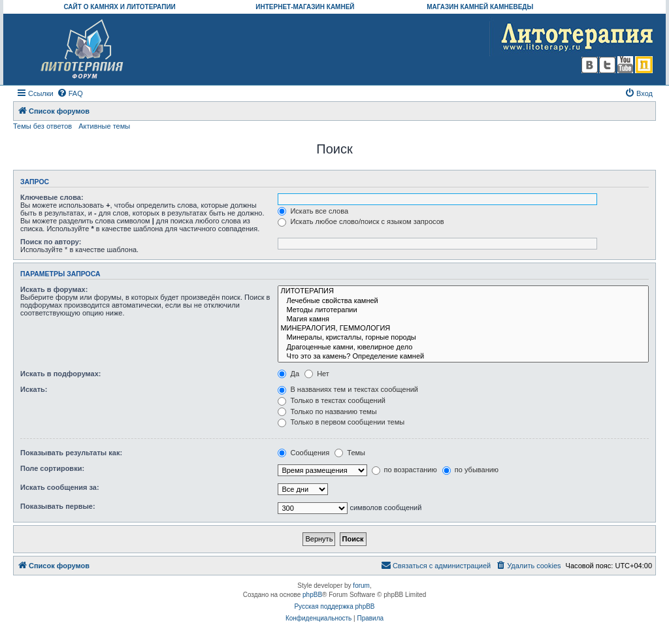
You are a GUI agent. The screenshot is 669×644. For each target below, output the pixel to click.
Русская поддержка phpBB (334, 606)
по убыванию (470, 470)
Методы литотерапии (463, 310)
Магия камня (463, 319)
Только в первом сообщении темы (341, 422)
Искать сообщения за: (60, 487)
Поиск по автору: (51, 242)
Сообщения (303, 453)
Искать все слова (313, 211)
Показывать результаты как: (71, 453)
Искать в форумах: (54, 289)
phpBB (312, 595)
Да (288, 374)
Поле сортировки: (52, 468)
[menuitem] (70, 93)
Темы (350, 453)
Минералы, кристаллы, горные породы (463, 338)
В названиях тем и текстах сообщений (348, 389)
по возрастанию (404, 470)
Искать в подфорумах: (61, 374)
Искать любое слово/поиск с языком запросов (361, 221)
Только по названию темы (327, 411)
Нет (317, 374)
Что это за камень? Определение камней (463, 357)
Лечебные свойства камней (463, 301)
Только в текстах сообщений (332, 400)
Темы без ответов (42, 126)
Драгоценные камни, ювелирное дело (463, 347)
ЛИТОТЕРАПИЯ (463, 291)
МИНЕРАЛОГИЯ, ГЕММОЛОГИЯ (463, 329)
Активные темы (104, 126)
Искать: (34, 389)
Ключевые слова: (52, 197)
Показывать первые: (58, 506)
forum (361, 586)
